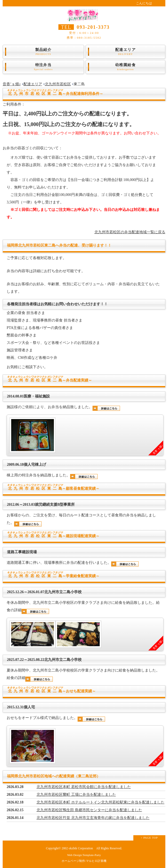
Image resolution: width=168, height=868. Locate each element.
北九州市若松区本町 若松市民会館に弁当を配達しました (84, 787)
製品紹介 (43, 52)
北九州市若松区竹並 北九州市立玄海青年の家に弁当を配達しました (93, 818)
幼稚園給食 (125, 67)
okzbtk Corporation (81, 848)
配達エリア (125, 52)
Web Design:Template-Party (84, 855)
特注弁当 (43, 67)
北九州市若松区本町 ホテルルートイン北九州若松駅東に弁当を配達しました (101, 802)
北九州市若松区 (58, 84)
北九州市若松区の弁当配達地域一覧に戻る (130, 232)
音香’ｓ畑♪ (12, 84)
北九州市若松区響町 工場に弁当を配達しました (76, 795)
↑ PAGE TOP (149, 838)
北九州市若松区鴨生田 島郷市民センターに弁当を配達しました (89, 810)
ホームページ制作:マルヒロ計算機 (84, 861)
